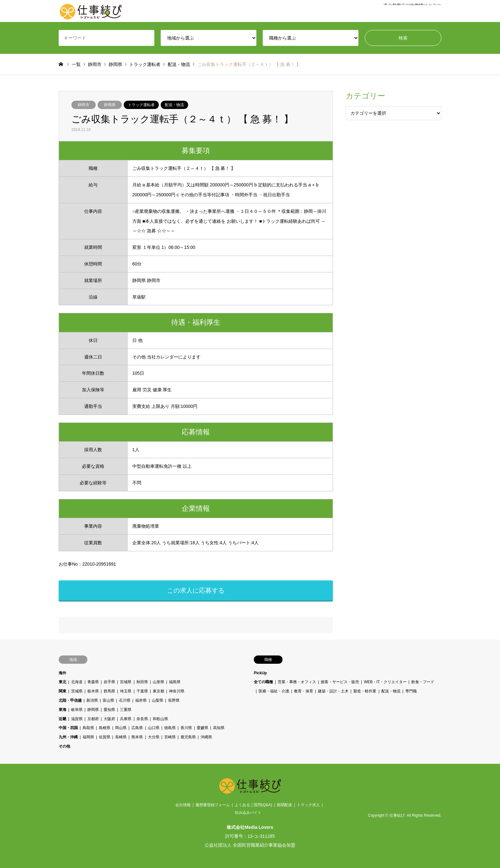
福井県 (141, 700)
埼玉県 (126, 691)
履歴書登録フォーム (213, 805)
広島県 (137, 728)
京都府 (93, 719)
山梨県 (158, 700)
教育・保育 (304, 691)
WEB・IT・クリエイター (385, 682)
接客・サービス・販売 (340, 682)
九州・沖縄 (68, 737)
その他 (64, 746)
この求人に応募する (196, 590)
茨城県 (77, 691)
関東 (62, 691)
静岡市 (84, 105)
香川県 (186, 728)
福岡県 (88, 737)
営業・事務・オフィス (297, 682)
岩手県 (109, 682)
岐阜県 (77, 710)
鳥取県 (88, 728)
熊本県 (137, 737)
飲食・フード (423, 682)
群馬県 (109, 691)
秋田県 (142, 682)
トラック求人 (308, 805)
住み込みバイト (248, 813)
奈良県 (142, 719)
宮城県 (126, 682)
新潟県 (92, 700)
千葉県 (142, 691)
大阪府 (109, 719)
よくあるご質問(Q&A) (253, 805)
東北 (62, 682)
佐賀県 (105, 737)
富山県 (108, 700)
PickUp (260, 673)
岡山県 (121, 728)
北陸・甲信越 (70, 700)
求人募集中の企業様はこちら (412, 11)
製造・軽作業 (365, 691)
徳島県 (170, 728)
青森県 (93, 682)
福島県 (175, 682)
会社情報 (183, 805)
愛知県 (109, 710)
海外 (62, 673)
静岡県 (110, 105)
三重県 (126, 710)
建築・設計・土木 (333, 691)
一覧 (76, 64)
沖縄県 (206, 737)
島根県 (105, 728)
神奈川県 (177, 691)
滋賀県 (77, 719)
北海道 (77, 682)
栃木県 (93, 691)
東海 (62, 710)
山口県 (154, 728)
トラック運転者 (141, 105)
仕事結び (397, 816)
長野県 (174, 700)
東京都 (158, 691)
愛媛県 (202, 728)
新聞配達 (284, 805)
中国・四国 (68, 728)
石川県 (125, 700)
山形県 (158, 682)
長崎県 (121, 737)
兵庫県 (126, 719)
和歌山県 (160, 719)
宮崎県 (170, 737)
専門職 (411, 691)
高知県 (219, 728)
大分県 (154, 737)
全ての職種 (263, 682)
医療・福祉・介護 (274, 691)
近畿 (62, 719)
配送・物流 (174, 105)
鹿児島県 (188, 737)
